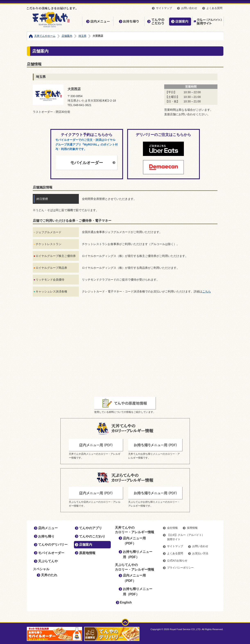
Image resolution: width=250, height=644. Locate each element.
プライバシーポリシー (180, 568)
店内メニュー (98, 21)
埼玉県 (82, 36)
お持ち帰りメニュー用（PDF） (138, 554)
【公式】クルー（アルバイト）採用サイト (208, 21)
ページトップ (125, 622)
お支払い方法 (200, 553)
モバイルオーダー (87, 163)
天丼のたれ (49, 575)
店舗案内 (180, 21)
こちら (207, 291)
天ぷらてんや (48, 561)
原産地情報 (87, 553)
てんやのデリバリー (53, 545)
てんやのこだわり (156, 21)
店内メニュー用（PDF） (134, 541)
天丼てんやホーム (45, 36)
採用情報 (192, 528)
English (126, 602)
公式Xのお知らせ (177, 561)
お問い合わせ (189, 8)
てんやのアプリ (90, 528)
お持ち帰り (129, 21)
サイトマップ (164, 8)
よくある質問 (214, 8)
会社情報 (172, 528)
